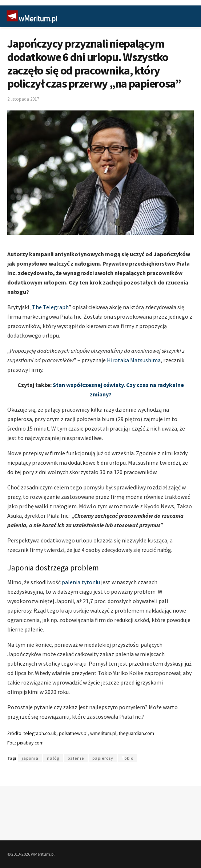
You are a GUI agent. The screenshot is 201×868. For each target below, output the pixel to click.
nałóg (53, 758)
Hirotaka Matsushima (134, 360)
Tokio (128, 758)
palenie (76, 758)
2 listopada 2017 (23, 99)
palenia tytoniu (81, 582)
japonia (30, 758)
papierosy (103, 758)
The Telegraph (50, 307)
